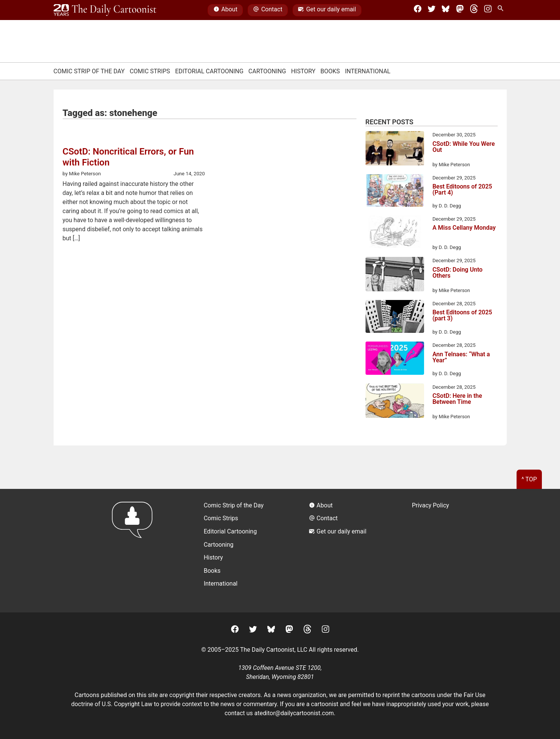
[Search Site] (502, 10)
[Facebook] (418, 10)
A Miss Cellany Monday (464, 228)
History (303, 71)
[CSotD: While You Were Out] (395, 150)
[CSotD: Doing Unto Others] (395, 275)
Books (330, 71)
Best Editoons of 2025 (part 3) (462, 316)
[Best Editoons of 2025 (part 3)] (395, 318)
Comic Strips (150, 71)
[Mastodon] (460, 10)
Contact (268, 10)
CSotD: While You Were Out (464, 147)
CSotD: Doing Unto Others (457, 273)
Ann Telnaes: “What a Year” (461, 358)
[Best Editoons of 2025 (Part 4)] (395, 192)
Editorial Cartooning (209, 71)
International (368, 71)
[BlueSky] (446, 10)
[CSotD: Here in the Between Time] (395, 402)
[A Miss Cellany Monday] (395, 233)
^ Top (529, 479)
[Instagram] (488, 10)
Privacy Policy (431, 505)
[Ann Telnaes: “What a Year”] (395, 359)
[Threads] (474, 10)
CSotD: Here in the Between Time (457, 399)
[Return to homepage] (135, 551)
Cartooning (267, 71)
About (225, 10)
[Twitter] (432, 10)
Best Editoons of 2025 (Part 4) (462, 190)
